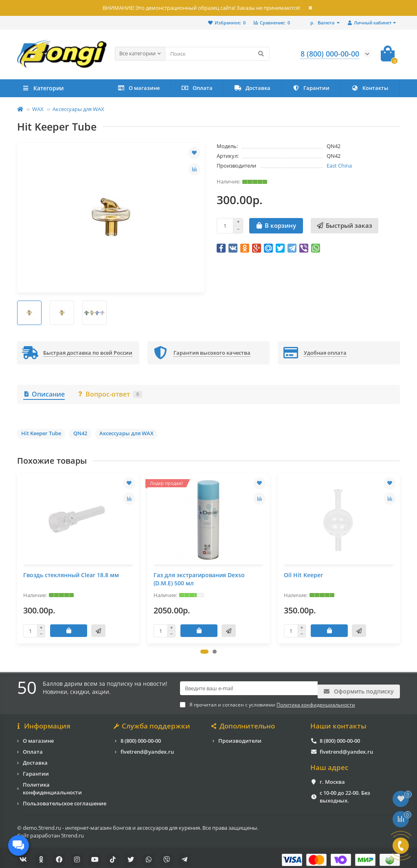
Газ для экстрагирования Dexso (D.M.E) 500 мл (199, 579)
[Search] (217, 54)
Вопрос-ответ (110, 394)
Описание (44, 394)
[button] (204, 652)
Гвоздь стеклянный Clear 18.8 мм (71, 575)
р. (323, 23)
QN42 (80, 433)
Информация (44, 722)
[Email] (249, 689)
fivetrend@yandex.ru (147, 748)
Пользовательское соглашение (65, 799)
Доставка (252, 88)
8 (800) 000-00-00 (141, 737)
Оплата (197, 88)
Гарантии (311, 88)
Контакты (370, 88)
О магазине (139, 88)
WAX (38, 109)
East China (339, 166)
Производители (240, 737)
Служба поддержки (153, 722)
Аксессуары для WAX (78, 109)
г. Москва (332, 778)
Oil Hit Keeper (303, 575)
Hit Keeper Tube (41, 433)
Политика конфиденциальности (52, 784)
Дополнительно (244, 722)
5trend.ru (72, 831)
